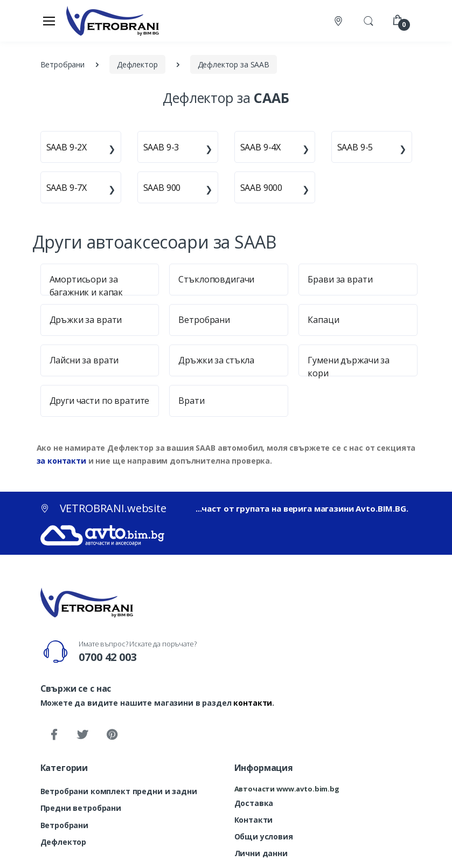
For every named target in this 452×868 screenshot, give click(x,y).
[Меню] (49, 20)
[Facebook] (54, 735)
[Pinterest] (112, 735)
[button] (368, 20)
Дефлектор (64, 842)
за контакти (61, 461)
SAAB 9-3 (161, 147)
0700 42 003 (107, 657)
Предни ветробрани (81, 808)
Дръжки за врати (86, 320)
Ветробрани (204, 320)
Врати (191, 401)
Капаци (323, 320)
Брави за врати (340, 279)
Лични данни (261, 853)
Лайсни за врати (84, 360)
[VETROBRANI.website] (113, 20)
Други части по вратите (100, 401)
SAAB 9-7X (67, 188)
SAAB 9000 (262, 188)
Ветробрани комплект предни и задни (119, 791)
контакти (253, 703)
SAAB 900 (162, 188)
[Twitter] (82, 735)
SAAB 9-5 (355, 147)
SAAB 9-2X (67, 147)
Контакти (254, 820)
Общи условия (264, 836)
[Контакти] (339, 21)
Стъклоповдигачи (216, 279)
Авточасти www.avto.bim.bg (287, 789)
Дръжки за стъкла (216, 360)
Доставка (254, 803)
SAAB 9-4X (261, 147)
